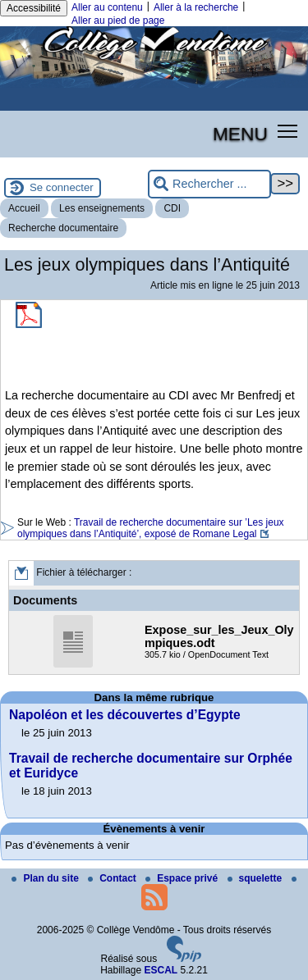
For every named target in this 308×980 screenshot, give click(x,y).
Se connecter (62, 187)
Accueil (24, 208)
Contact (113, 878)
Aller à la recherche (196, 7)
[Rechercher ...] (209, 184)
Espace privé (183, 878)
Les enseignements (102, 208)
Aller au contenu (107, 7)
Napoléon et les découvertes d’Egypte (125, 715)
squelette (256, 878)
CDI (172, 208)
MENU (240, 134)
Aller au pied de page (118, 21)
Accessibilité (34, 8)
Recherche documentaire (63, 228)
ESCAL (161, 970)
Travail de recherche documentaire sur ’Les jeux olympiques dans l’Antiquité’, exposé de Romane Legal (151, 528)
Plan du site (46, 878)
